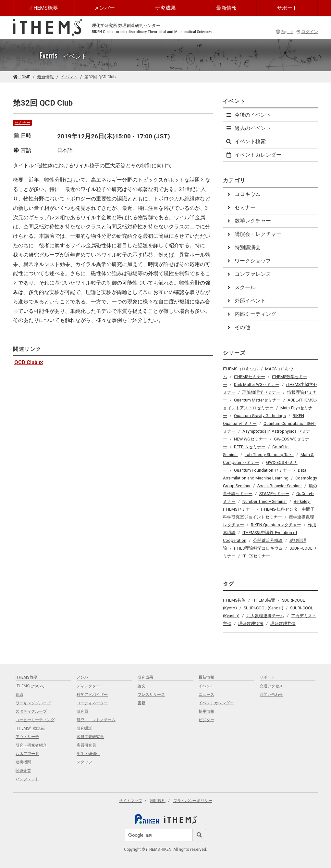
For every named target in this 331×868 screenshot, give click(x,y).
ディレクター (88, 686)
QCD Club (29, 362)
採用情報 (206, 711)
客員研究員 (86, 745)
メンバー (104, 8)
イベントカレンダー (253, 155)
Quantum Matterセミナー (257, 400)
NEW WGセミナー (251, 439)
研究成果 (165, 8)
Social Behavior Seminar (280, 486)
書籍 (141, 703)
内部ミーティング (251, 314)
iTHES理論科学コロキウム (258, 548)
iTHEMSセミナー (250, 377)
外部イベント (246, 301)
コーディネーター (92, 703)
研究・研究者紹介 (31, 745)
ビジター (206, 720)
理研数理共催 (283, 624)
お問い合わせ (271, 695)
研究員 (82, 711)
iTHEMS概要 (44, 8)
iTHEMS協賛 (264, 600)
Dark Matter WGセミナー (257, 384)
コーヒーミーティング (35, 720)
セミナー (22, 123)
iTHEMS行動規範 (30, 728)
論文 (141, 686)
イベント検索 (246, 141)
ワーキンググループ (33, 703)
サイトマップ (130, 801)
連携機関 (23, 762)
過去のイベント (248, 128)
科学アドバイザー (92, 695)
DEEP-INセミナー (250, 447)
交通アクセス (271, 686)
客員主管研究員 (90, 737)
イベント (69, 77)
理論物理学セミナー (261, 392)
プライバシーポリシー (193, 801)
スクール (240, 287)
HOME (22, 77)
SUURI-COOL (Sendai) (264, 608)
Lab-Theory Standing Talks (269, 455)
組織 (19, 695)
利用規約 (158, 801)
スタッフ (84, 762)
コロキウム (243, 194)
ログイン (307, 32)
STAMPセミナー (274, 494)
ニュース (206, 695)
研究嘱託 (84, 728)
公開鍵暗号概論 (268, 540)
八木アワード (27, 754)
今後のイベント (248, 115)
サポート (287, 8)
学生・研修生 (88, 754)
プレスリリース (151, 695)
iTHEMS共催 (234, 600)
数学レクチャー (248, 221)
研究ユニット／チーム (96, 720)
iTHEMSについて (30, 686)
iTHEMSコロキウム (241, 369)
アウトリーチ (27, 737)
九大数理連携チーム (265, 616)
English (285, 32)
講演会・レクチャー (253, 234)
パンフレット (27, 779)
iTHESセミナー (256, 556)
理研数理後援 (251, 624)
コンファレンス (248, 274)
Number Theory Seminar (265, 501)
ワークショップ (248, 261)
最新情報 (227, 8)
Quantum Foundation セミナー (263, 470)
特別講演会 (243, 247)
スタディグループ (31, 711)
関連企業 (23, 771)
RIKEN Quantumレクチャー (276, 525)
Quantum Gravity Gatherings (260, 416)
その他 (238, 327)
